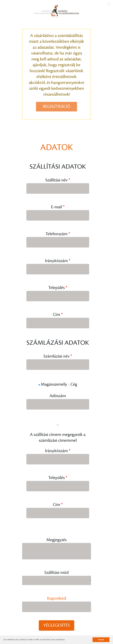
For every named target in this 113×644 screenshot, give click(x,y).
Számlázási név (56, 356)
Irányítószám (56, 261)
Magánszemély (54, 384)
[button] (66, 640)
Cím (56, 315)
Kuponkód (57, 598)
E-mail (56, 207)
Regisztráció (57, 107)
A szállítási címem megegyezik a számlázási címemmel (58, 438)
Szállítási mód (56, 573)
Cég (74, 384)
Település (56, 288)
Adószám (58, 396)
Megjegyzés (56, 540)
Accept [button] (101, 640)
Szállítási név (56, 180)
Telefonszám (56, 234)
